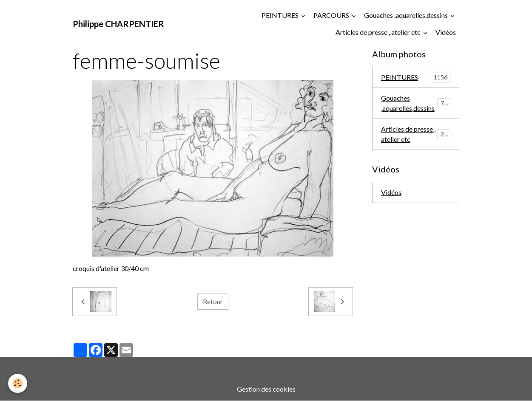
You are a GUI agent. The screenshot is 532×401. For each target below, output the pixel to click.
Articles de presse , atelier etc (379, 32)
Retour (213, 301)
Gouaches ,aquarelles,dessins (407, 15)
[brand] (118, 24)
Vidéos (446, 32)
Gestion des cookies (266, 389)
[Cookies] (18, 383)
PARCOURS (332, 15)
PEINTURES (281, 15)
